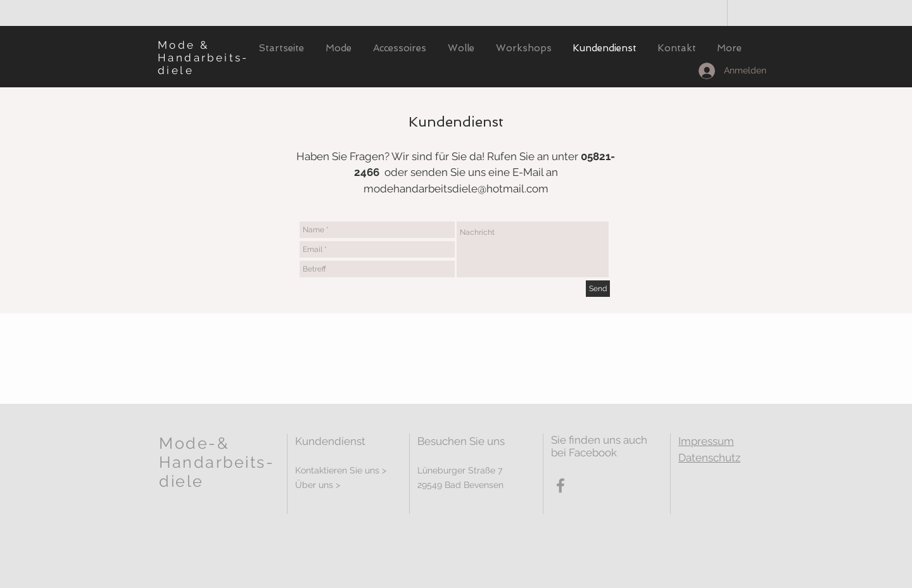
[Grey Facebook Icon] (560, 485)
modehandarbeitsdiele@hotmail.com (456, 189)
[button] (339, 48)
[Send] (598, 289)
